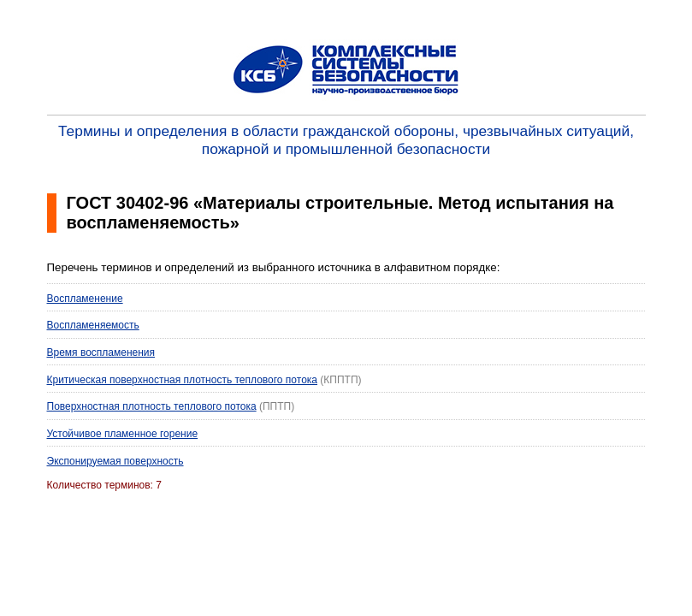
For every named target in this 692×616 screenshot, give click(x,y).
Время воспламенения (101, 352)
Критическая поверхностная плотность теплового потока (183, 380)
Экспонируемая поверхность (115, 461)
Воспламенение (85, 299)
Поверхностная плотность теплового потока (152, 406)
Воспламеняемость (93, 325)
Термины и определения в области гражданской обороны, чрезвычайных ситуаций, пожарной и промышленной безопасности (346, 140)
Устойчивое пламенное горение (123, 434)
